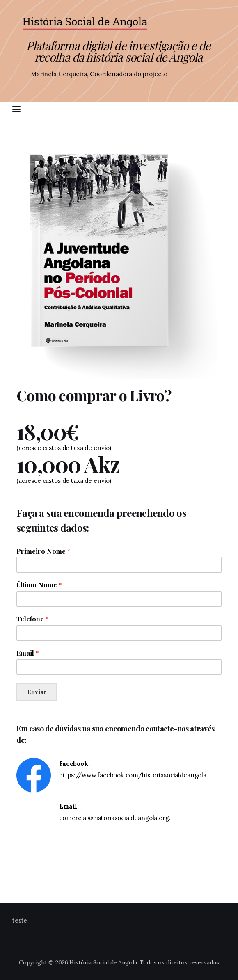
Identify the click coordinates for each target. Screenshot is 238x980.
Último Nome (39, 585)
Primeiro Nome (43, 551)
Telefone (33, 619)
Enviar (37, 692)
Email (28, 653)
